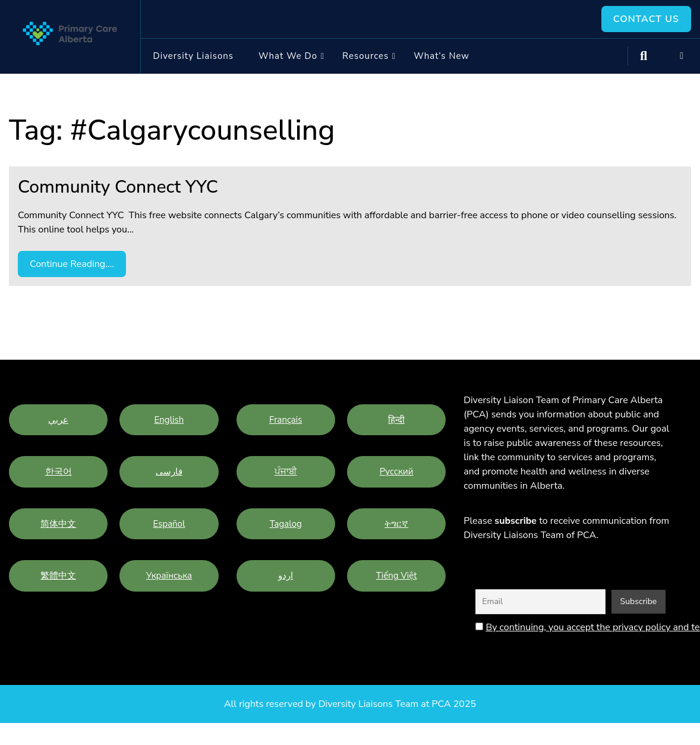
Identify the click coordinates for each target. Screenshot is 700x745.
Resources (365, 56)
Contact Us (646, 19)
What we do (288, 56)
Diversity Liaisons (193, 56)
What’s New (442, 56)
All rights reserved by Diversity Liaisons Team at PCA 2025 (350, 704)
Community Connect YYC (118, 187)
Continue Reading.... (72, 264)
